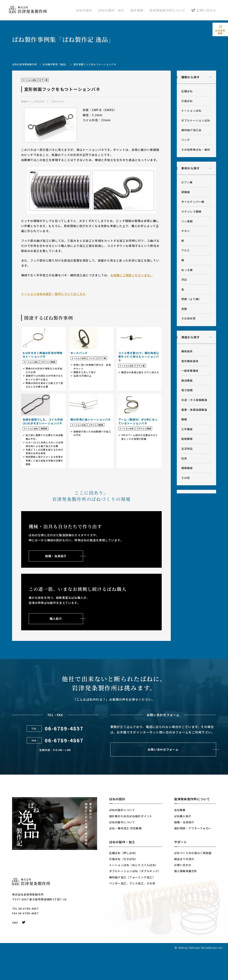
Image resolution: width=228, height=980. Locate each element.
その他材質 (189, 318)
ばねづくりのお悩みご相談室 (193, 881)
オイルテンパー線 (193, 202)
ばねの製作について (122, 850)
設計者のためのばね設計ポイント (131, 844)
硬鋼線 (186, 192)
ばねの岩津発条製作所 (25, 64)
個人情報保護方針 (186, 899)
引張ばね (187, 101)
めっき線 (187, 270)
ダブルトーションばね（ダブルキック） (135, 899)
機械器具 (187, 351)
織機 (184, 419)
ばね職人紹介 (183, 844)
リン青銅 (187, 221)
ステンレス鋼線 (191, 211)
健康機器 (187, 468)
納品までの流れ (184, 887)
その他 (186, 478)
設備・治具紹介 (184, 850)
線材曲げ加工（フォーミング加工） (132, 905)
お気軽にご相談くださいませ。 (132, 275)
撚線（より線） (191, 299)
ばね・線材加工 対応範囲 (125, 856)
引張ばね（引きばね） (124, 887)
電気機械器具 (190, 361)
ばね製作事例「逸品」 (55, 64)
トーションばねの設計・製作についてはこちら (53, 294)
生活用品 (187, 449)
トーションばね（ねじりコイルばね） (134, 893)
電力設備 (187, 390)
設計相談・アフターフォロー (193, 856)
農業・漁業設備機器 (194, 410)
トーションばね (191, 111)
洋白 (184, 280)
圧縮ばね (187, 91)
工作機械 (187, 429)
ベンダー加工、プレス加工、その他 (132, 911)
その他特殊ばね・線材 (196, 150)
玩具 (184, 458)
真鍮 (184, 309)
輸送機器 (187, 380)
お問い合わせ (206, 10)
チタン (186, 231)
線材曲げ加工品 (191, 130)
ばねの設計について (122, 838)
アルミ (186, 250)
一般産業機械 (190, 371)
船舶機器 (187, 439)
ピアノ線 (187, 182)
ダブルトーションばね (196, 120)
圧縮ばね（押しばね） (124, 881)
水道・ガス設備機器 (194, 400)
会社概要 (180, 838)
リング (186, 140)
